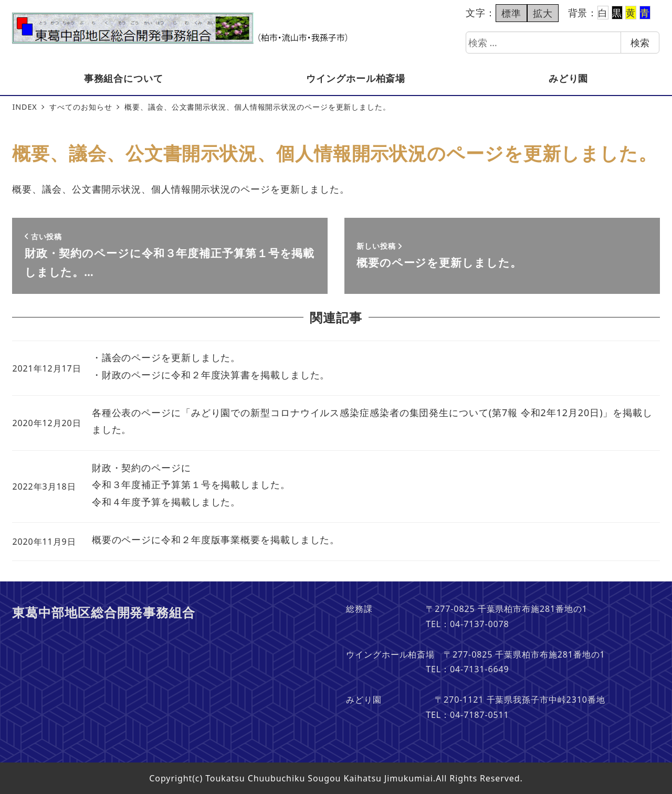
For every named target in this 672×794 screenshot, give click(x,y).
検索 (640, 43)
